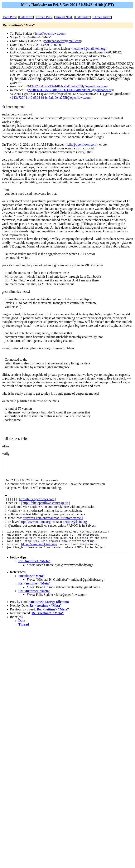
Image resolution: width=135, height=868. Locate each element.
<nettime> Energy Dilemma (49, 606)
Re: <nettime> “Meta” (34, 565)
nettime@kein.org (75, 522)
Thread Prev (44, 17)
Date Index (83, 17)
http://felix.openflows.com (37, 499)
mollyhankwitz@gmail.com (62, 41)
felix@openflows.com (50, 33)
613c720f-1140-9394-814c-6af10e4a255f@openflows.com (67, 86)
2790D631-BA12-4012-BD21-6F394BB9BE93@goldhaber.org (71, 90)
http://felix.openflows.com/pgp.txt (45, 503)
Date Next (26, 17)
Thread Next (64, 17)
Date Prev (9, 17)
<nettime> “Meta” (31, 580)
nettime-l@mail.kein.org (89, 49)
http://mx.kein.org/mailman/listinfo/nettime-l (53, 518)
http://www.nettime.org (35, 522)
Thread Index (102, 17)
